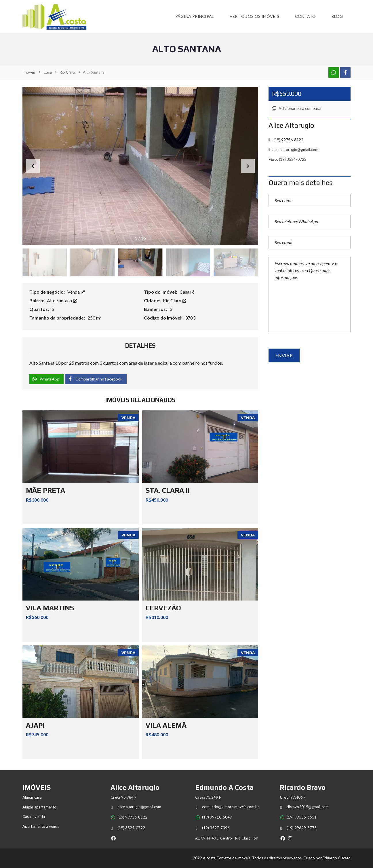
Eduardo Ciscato (337, 858)
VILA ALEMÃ (166, 725)
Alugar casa (32, 797)
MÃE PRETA (45, 490)
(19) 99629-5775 (298, 828)
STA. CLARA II (168, 490)
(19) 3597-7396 (212, 828)
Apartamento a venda (41, 826)
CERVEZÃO (163, 608)
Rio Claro (175, 300)
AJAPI (35, 725)
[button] (248, 166)
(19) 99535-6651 (298, 817)
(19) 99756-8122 (129, 817)
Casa (187, 292)
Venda (76, 292)
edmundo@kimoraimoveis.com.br (227, 807)
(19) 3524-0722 (128, 828)
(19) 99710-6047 (214, 817)
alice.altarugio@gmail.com (293, 149)
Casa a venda (34, 817)
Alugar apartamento (39, 807)
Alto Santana (62, 300)
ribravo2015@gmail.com (304, 807)
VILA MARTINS (50, 608)
